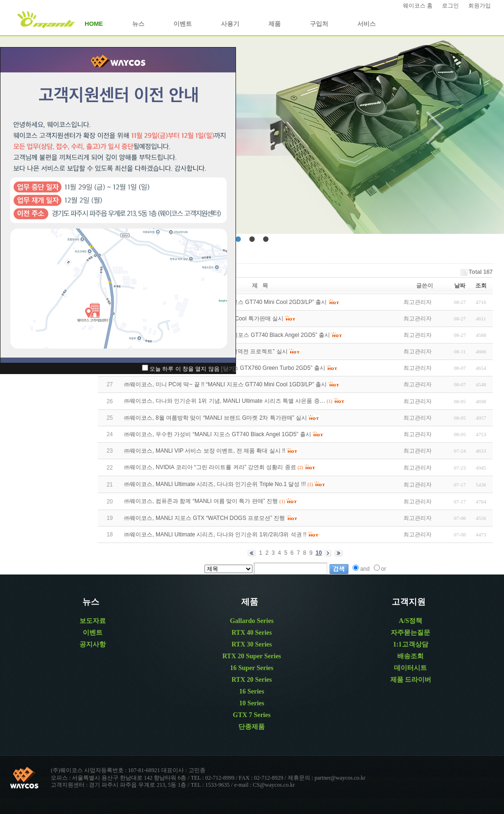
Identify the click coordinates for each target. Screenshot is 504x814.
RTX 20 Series (252, 680)
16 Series (252, 691)
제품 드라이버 (411, 680)
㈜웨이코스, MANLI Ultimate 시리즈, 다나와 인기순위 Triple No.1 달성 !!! (215, 484)
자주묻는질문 (410, 633)
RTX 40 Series (252, 633)
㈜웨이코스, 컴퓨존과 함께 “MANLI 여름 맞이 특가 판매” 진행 (201, 501)
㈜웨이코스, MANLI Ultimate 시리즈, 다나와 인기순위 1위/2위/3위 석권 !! (215, 535)
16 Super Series (252, 668)
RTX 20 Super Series (252, 656)
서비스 (366, 24)
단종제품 (252, 727)
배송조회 (410, 656)
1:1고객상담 (411, 644)
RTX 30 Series (252, 644)
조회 (481, 286)
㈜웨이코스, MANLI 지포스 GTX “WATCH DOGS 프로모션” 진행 (205, 518)
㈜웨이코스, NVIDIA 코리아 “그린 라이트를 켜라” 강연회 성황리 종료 (210, 467)
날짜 (460, 286)
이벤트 (183, 24)
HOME (94, 24)
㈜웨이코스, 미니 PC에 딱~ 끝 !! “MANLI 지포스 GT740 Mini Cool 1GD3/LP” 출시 (225, 384)
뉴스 (138, 24)
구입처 (319, 24)
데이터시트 (410, 668)
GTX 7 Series (252, 715)
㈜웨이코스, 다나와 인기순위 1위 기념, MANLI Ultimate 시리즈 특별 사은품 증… (224, 401)
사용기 (230, 24)
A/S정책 (410, 621)
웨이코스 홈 (418, 6)
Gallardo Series (252, 621)
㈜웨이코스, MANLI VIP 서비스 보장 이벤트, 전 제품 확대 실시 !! (205, 451)
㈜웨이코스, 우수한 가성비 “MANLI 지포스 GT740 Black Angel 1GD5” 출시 (217, 434)
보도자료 (93, 621)
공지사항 (93, 644)
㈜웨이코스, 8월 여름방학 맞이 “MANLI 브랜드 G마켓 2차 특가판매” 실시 (216, 418)
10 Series (252, 703)
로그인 (450, 6)
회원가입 (480, 6)
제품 (275, 24)
